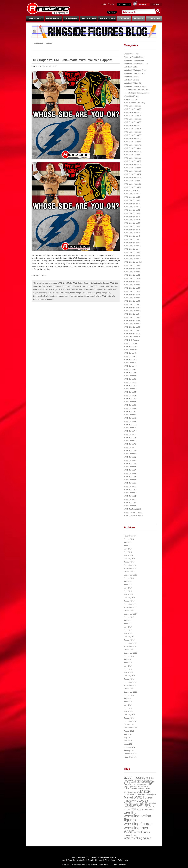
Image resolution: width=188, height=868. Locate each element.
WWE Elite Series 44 (132, 249)
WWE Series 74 (130, 431)
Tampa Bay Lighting (93, 293)
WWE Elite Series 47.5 (133, 262)
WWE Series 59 (130, 405)
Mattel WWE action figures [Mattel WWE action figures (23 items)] (147, 795)
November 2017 (130, 607)
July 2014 (128, 734)
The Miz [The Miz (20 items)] (152, 807)
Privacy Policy (110, 860)
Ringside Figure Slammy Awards (137, 93)
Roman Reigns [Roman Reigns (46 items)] (131, 805)
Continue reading (39, 275)
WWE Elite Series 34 (132, 216)
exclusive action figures (94, 289)
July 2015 (128, 698)
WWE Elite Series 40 (132, 236)
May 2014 (128, 737)
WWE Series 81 (130, 454)
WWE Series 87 (130, 470)
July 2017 (128, 620)
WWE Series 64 (130, 421)
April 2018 (128, 591)
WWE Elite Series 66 (132, 320)
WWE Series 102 (131, 350)
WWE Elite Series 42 (132, 242)
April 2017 (128, 630)
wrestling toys (95, 296)
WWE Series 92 (130, 486)
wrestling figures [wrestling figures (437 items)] (138, 824)
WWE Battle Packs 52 (132, 161)
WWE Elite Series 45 (132, 252)
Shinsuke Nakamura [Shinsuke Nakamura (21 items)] (138, 807)
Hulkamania (65, 293)
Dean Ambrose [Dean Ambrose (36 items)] (130, 784)
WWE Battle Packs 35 (132, 129)
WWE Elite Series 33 (132, 213)
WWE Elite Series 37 (132, 226)
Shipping (138, 19)
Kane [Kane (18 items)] (137, 788)
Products (35, 19)
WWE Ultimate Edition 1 (133, 512)
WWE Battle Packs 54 (132, 168)
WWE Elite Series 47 (132, 259)
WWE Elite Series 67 (132, 324)
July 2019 (128, 542)
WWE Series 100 (131, 343)
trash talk (45, 296)
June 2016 (128, 663)
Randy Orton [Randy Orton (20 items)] (128, 803)
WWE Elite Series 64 (132, 314)
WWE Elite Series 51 (132, 275)
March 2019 (128, 555)
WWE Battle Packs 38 (132, 135)
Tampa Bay (80, 293)
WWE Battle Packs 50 (132, 158)
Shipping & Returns (95, 860)
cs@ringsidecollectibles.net (106, 857)
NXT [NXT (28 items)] (146, 801)
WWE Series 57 (130, 399)
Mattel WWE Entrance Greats (135, 70)
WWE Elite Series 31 (132, 207)
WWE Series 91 (130, 483)
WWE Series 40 (130, 353)
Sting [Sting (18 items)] (147, 807)
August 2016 (129, 656)
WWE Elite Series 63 (132, 311)
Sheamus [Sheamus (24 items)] (127, 807)
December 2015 (130, 682)
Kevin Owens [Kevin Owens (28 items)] (144, 788)
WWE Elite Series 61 (132, 304)
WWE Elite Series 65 (132, 317)
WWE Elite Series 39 (132, 233)
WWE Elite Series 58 (132, 294)
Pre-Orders (71, 19)
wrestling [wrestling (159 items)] (130, 812)
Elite (73, 289)
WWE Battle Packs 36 (132, 132)
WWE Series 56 (130, 395)
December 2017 (130, 604)
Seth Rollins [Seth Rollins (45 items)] (144, 805)
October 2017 (129, 611)
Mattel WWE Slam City (133, 83)
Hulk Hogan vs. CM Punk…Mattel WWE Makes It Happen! (72, 60)
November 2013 (130, 757)
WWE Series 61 (130, 412)
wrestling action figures (66, 296)
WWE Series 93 (130, 490)
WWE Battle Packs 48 (132, 151)
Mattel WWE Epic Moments (134, 73)
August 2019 (129, 539)
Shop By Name (107, 19)
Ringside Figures (51, 66)
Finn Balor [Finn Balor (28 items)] (128, 786)
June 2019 (128, 546)
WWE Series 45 (130, 369)
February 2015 (130, 715)
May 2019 (128, 549)
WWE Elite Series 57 (132, 291)
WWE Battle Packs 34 (132, 125)
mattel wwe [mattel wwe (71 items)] (130, 795)
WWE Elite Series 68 (132, 327)
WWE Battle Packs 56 (132, 171)
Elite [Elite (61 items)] (150, 784)
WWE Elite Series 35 (132, 220)
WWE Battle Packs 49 (132, 155)
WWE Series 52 (130, 382)
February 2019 (130, 559)
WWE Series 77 (130, 441)
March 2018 (128, 594)
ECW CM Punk (65, 289)
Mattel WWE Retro (131, 77)
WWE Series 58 (130, 402)
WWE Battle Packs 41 (132, 142)
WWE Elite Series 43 (132, 246)
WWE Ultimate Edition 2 (133, 516)
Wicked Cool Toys (131, 96)
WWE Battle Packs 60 (132, 184)
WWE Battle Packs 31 (132, 116)
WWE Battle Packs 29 (132, 109)
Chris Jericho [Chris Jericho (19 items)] (139, 782)
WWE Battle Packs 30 (132, 112)
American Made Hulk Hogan (78, 286)
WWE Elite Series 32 (132, 210)
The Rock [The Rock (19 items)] (127, 810)
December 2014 (130, 721)
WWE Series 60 (130, 408)
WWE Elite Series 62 (132, 307)
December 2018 (130, 565)
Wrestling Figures (131, 99)
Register (111, 4)
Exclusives (108, 289)
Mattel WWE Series (75, 283)
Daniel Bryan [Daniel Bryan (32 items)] (149, 782)
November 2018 (130, 568)
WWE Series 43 (130, 363)
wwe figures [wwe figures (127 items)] (142, 832)
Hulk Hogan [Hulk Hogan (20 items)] (136, 786)
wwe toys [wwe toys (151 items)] (130, 835)
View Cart (143, 4)
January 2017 (129, 640)
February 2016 (130, 676)
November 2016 (130, 646)
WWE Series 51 (130, 379)
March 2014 (128, 744)
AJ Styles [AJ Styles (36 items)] (150, 778)
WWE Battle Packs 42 (132, 145)
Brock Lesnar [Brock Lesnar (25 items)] (129, 782)
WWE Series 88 (130, 473)
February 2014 (130, 747)
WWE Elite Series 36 (132, 223)
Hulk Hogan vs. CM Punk (49, 293)
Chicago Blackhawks (106, 286)
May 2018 (128, 588)
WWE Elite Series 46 (132, 255)
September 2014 (130, 728)
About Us (124, 19)
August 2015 (129, 695)
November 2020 (130, 536)
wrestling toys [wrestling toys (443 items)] (136, 828)
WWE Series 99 (130, 506)
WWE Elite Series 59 (132, 298)
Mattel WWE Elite (60, 283)
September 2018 (130, 575)
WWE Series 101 (131, 346)
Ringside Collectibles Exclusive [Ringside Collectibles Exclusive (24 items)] (144, 803)
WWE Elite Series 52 (132, 278)
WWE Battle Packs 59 (132, 181)
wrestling (53, 296)
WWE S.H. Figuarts (131, 340)
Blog (126, 860)
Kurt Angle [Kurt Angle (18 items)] (136, 792)
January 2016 (129, 679)
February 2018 (130, 598)
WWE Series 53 (130, 385)
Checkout (156, 4)
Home (63, 860)
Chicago (94, 286)
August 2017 (129, 617)
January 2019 (129, 562)
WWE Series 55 (130, 392)
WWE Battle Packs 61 (132, 187)
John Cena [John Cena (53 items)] (129, 788)
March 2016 (128, 672)
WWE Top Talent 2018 (132, 509)
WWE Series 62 (130, 415)
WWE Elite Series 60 (132, 301)
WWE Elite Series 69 (132, 330)
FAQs (120, 860)
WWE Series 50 (130, 376)
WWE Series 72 (130, 425)
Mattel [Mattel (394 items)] (145, 791)
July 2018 (128, 581)
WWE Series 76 (130, 438)
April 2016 (128, 669)
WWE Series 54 (130, 389)
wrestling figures (83, 296)
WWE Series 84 (130, 464)
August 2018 (129, 578)
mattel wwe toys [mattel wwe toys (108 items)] (134, 801)
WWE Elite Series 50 (132, 272)
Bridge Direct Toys (131, 54)
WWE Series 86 (130, 467)
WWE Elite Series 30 (132, 203)
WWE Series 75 (130, 434)
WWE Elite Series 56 (132, 288)
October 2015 (129, 689)
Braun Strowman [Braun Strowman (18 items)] (138, 780)
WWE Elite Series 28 (132, 197)
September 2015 (130, 692)
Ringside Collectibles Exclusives (96, 283)
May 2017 (128, 627)
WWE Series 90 (130, 480)
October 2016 (129, 650)
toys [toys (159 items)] (134, 809)
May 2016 (128, 666)
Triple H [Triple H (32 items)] (140, 810)
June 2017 (128, 624)
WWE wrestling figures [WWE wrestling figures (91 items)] (137, 838)
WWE (104, 296)
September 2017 (130, 614)
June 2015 (128, 702)
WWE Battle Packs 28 (132, 106)
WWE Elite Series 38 (132, 229)
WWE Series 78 (130, 444)
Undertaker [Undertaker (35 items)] (149, 810)
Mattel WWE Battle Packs (134, 60)
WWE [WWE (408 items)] (129, 832)
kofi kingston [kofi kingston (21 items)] (128, 792)
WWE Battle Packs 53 (132, 164)
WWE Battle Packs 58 (132, 177)
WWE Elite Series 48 (132, 265)
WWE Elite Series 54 (132, 285)
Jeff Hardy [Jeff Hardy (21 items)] (144, 786)
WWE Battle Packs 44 (132, 148)
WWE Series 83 (130, 460)
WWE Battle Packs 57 (132, 174)
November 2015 (130, 685)
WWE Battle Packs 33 (132, 122)
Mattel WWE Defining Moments (136, 64)
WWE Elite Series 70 (132, 333)
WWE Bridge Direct (131, 190)
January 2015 (129, 718)
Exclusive (80, 289)
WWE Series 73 (130, 428)
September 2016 (130, 653)
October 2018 (129, 572)
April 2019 (128, 552)
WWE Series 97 (130, 499)
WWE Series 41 (130, 356)
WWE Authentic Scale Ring (134, 103)
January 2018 (129, 601)
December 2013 (130, 754)
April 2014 (128, 741)
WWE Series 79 (130, 447)
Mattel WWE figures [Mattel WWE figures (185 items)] (138, 797)
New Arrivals (54, 19)
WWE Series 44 (130, 366)
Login (104, 4)
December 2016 (130, 643)
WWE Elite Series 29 (132, 200)
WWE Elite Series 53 (132, 281)
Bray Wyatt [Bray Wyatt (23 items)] (148, 780)
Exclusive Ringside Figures (134, 57)
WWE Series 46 (130, 372)
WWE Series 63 (130, 418)
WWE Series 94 (130, 493)
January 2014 (129, 750)
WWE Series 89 (130, 477)
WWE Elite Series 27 (132, 194)
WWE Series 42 (130, 359)
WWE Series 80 (130, 451)
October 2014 (129, 724)
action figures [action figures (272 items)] (134, 778)
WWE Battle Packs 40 (132, 138)
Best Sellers (89, 19)
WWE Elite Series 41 (132, 239)
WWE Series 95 (130, 496)
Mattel (73, 293)
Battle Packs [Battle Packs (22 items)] (128, 780)
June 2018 (128, 585)
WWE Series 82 (130, 457)
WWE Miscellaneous (50, 286)
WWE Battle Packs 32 (132, 119)
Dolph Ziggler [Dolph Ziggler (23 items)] (142, 784)
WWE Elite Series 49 (132, 268)
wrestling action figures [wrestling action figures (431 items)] (137, 818)
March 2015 (128, 711)
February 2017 (130, 637)
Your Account (124, 4)
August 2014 (129, 731)
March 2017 (128, 633)
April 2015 (128, 708)
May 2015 (128, 705)
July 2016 (128, 659)
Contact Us (154, 19)
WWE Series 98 (130, 503)
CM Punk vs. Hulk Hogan (48, 289)
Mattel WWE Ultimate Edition (135, 86)
